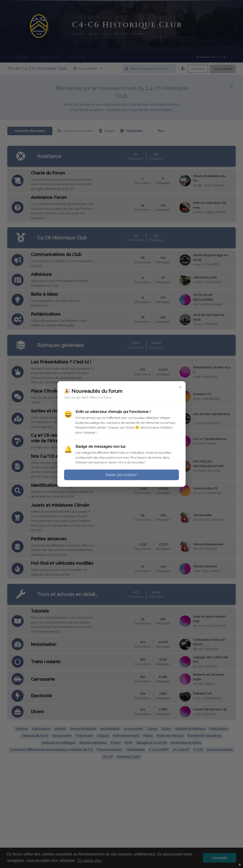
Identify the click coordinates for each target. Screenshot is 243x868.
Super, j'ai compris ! (121, 475)
